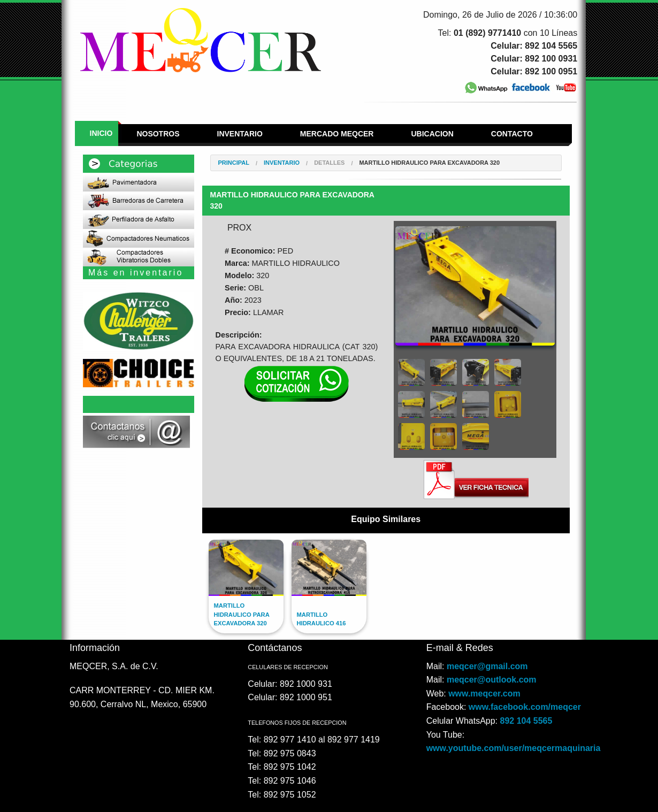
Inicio (101, 133)
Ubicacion (432, 134)
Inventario (240, 134)
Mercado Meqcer (337, 134)
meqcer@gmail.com (487, 666)
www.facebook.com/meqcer (525, 707)
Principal (234, 163)
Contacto (512, 134)
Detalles (329, 163)
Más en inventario (136, 273)
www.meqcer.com (484, 694)
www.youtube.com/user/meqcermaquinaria (514, 748)
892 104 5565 (526, 721)
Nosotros (158, 134)
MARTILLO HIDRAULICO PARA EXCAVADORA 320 (429, 163)
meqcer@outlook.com (492, 680)
